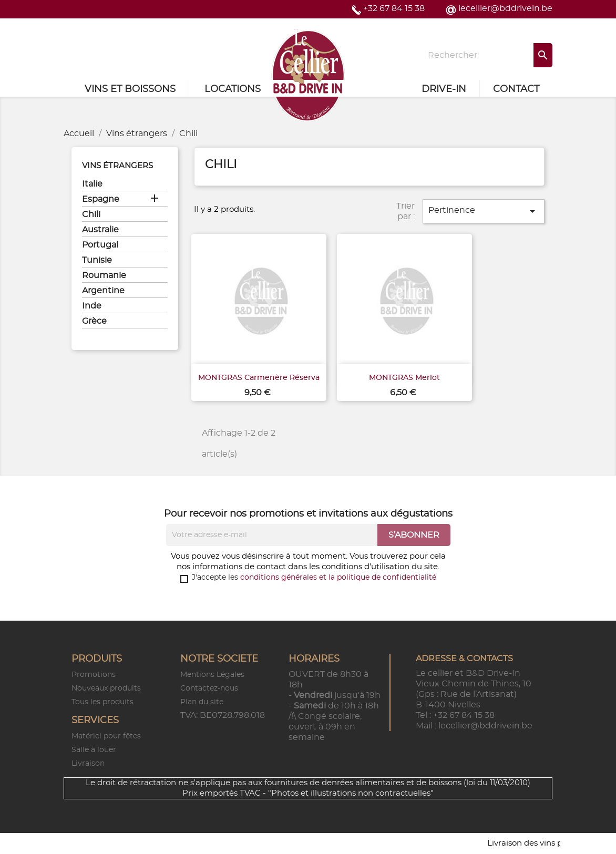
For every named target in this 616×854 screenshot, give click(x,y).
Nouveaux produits (106, 688)
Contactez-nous (209, 688)
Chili (91, 214)
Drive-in (444, 89)
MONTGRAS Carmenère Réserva (259, 378)
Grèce (94, 321)
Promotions (94, 675)
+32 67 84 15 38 (394, 8)
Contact (516, 89)
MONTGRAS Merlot (404, 378)
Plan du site (202, 702)
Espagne (101, 199)
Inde (92, 306)
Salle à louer (94, 750)
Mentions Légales (212, 675)
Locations (233, 89)
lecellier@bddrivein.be (505, 8)
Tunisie (97, 260)
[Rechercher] (487, 55)
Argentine (103, 291)
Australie (100, 230)
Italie (92, 184)
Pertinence (484, 211)
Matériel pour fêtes (106, 736)
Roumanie (104, 275)
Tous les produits (102, 702)
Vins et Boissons (130, 89)
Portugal (100, 245)
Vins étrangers (117, 166)
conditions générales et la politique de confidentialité (338, 578)
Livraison (88, 764)
